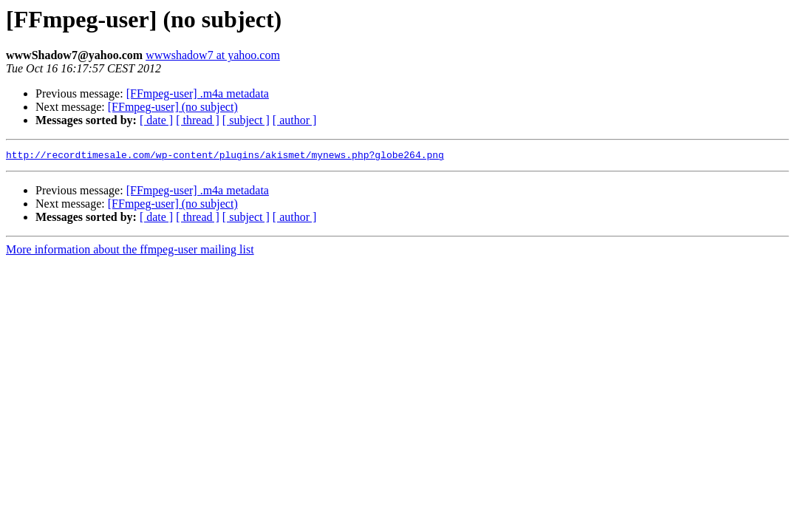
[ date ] (156, 120)
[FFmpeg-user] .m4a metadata (198, 93)
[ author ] (295, 120)
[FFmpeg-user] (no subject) (173, 107)
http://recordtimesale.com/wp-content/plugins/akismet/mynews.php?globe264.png (225, 157)
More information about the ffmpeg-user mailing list (130, 252)
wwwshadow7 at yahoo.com (213, 55)
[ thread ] (198, 120)
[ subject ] (246, 120)
